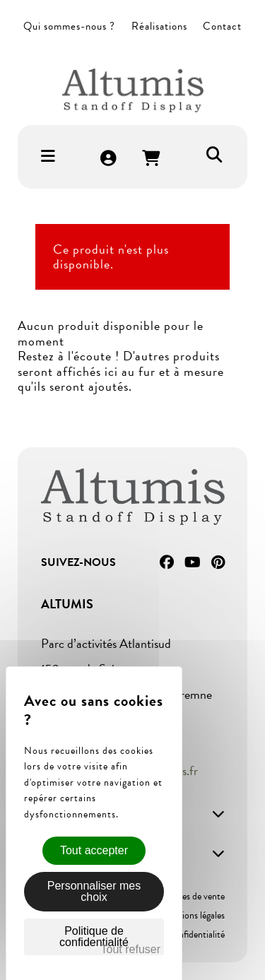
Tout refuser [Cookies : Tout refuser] (131, 949)
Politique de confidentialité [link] (94, 937)
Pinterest (218, 562)
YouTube (193, 562)
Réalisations (159, 26)
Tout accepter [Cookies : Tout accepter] (94, 850)
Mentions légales (193, 915)
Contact (222, 26)
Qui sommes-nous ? (69, 26)
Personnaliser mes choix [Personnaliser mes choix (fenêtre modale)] (94, 891)
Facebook (167, 562)
